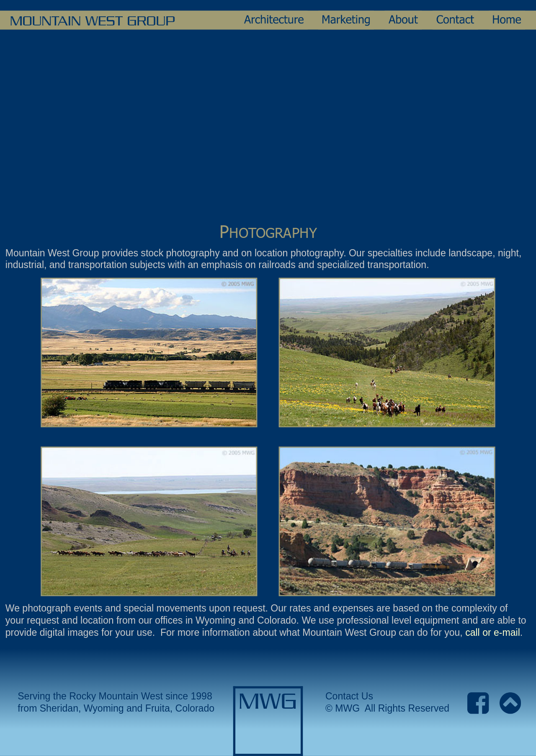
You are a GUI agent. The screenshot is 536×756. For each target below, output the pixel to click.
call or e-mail (493, 632)
